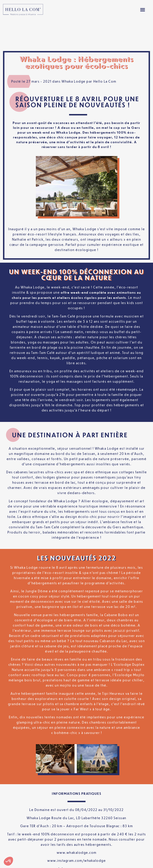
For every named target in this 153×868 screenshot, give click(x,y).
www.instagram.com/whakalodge (76, 832)
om (94, 824)
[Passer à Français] (76, 862)
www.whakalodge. (73, 824)
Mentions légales (23, 855)
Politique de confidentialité (64, 855)
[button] (143, 10)
